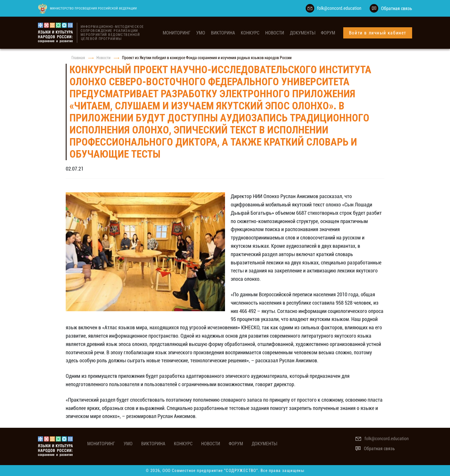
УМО (201, 33)
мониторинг (177, 33)
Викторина (223, 33)
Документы (302, 33)
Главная (78, 58)
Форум (328, 33)
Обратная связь (397, 8)
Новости (275, 33)
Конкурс (250, 33)
